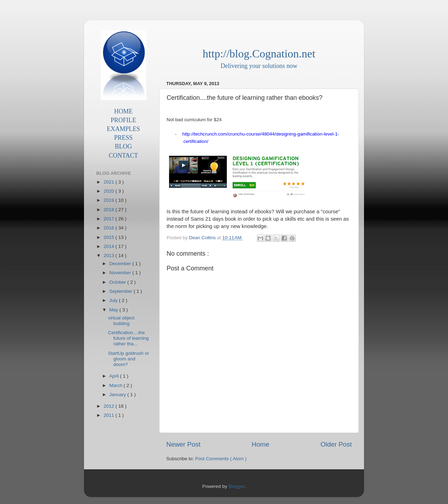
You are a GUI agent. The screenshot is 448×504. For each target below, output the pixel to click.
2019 (110, 200)
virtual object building (121, 321)
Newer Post (183, 444)
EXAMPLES (123, 129)
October (118, 282)
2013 (110, 256)
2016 (110, 228)
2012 (110, 406)
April (115, 376)
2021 (110, 182)
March (116, 385)
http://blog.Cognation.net (259, 54)
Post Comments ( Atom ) (221, 459)
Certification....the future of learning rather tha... (128, 338)
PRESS (123, 138)
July (114, 300)
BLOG (123, 146)
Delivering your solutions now (259, 66)
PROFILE (123, 120)
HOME (123, 111)
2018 (110, 210)
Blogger (237, 486)
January (118, 395)
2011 (110, 415)
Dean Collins (203, 238)
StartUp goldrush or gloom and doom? (129, 359)
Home (260, 444)
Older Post (336, 444)
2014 (110, 246)
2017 (110, 219)
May (114, 310)
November (121, 273)
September (121, 291)
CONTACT (124, 156)
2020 (110, 191)
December (121, 264)
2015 (110, 237)
